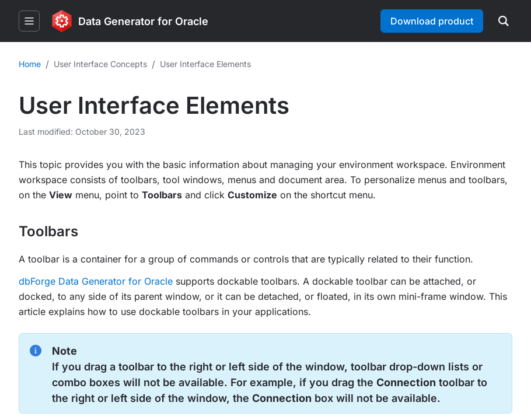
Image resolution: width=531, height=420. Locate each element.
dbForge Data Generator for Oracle (96, 281)
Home (30, 64)
